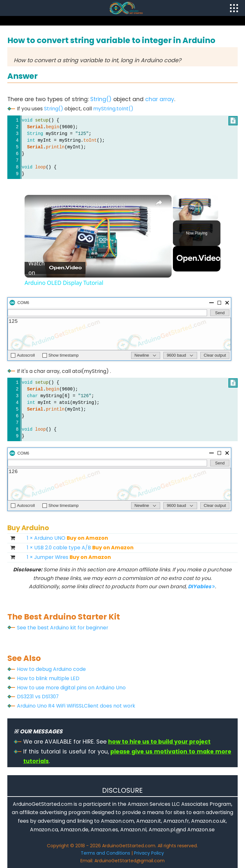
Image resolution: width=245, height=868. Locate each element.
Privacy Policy (149, 853)
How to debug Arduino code (51, 669)
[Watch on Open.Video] (55, 268)
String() (101, 99)
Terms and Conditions (105, 853)
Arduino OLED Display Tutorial (85, 205)
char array (160, 99)
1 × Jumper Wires (69, 557)
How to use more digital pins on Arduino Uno (71, 688)
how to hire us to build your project (159, 742)
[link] (35, 205)
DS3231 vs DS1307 (38, 697)
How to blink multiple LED (48, 678)
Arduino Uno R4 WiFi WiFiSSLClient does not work (76, 706)
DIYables (201, 586)
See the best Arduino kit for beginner (63, 628)
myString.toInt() (113, 109)
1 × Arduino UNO (67, 538)
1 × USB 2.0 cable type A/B (80, 548)
